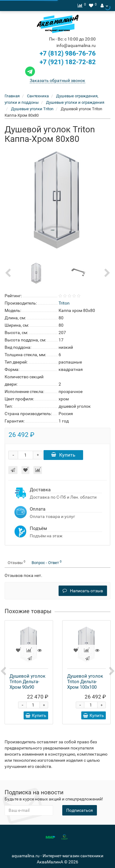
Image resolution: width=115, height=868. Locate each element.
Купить (63, 455)
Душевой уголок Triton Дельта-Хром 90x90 (27, 682)
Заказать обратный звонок (57, 80)
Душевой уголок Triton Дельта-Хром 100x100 (85, 682)
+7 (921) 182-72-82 (60, 62)
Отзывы (17, 562)
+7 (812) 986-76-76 (68, 53)
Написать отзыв (83, 591)
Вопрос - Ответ (47, 562)
